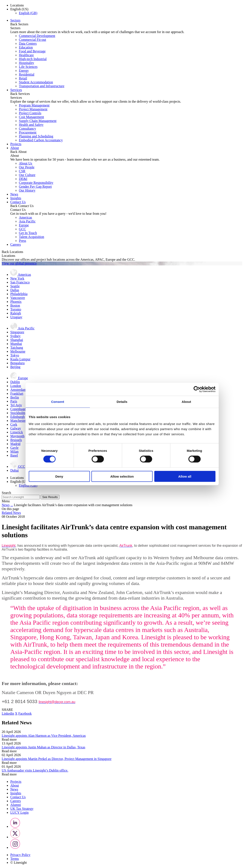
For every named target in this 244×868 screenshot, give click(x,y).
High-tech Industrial (33, 59)
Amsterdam (18, 390)
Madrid (15, 444)
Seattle (15, 286)
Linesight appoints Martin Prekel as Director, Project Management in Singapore (57, 759)
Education (26, 47)
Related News (11, 513)
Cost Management (31, 117)
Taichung (17, 348)
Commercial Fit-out (33, 40)
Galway (16, 428)
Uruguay (16, 317)
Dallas (15, 290)
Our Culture (27, 175)
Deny (59, 476)
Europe (24, 225)
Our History (27, 190)
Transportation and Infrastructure (42, 86)
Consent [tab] (58, 402)
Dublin (15, 382)
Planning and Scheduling (36, 136)
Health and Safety (31, 125)
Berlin (15, 397)
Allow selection (122, 476)
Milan (14, 452)
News (14, 194)
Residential (27, 74)
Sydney (15, 336)
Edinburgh (17, 417)
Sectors (15, 20)
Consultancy (27, 129)
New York (17, 278)
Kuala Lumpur (20, 359)
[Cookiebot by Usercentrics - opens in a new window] (197, 389)
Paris (14, 401)
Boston (15, 305)
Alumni (16, 805)
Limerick (17, 432)
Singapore (17, 332)
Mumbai (16, 344)
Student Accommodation (36, 82)
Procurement (28, 132)
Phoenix (16, 302)
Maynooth (17, 436)
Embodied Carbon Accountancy (41, 140)
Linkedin (8, 713)
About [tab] (186, 402)
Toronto (16, 309)
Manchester (18, 421)
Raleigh (16, 313)
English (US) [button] (19, 9)
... (12, 505)
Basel (14, 455)
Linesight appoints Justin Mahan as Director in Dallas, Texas (43, 747)
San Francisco (20, 282)
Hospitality (27, 63)
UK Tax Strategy (22, 809)
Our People (27, 167)
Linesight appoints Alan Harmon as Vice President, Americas (44, 736)
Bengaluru (17, 363)
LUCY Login (19, 812)
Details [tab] (122, 402)
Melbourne (18, 351)
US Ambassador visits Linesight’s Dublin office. (35, 770)
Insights (16, 198)
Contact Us (18, 202)
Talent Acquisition (32, 237)
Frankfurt (17, 394)
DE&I (23, 179)
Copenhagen (19, 409)
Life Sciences (28, 67)
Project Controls (30, 113)
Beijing (15, 367)
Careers (16, 244)
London (16, 386)
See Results (50, 497)
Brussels (16, 440)
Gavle (14, 448)
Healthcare (26, 55)
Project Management (33, 109)
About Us (26, 163)
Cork (14, 424)
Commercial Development (37, 36)
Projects (16, 144)
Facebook (25, 713)
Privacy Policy (20, 855)
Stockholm (18, 413)
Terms (15, 859)
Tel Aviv (16, 405)
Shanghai (17, 340)
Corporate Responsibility (36, 183)
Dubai (14, 470)
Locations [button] (17, 5)
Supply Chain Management (38, 121)
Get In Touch (28, 233)
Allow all (185, 476)
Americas (25, 217)
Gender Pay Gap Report (35, 187)
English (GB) (28, 13)
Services (16, 90)
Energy (24, 71)
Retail (23, 78)
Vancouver (18, 298)
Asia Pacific (27, 221)
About (15, 148)
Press (23, 241)
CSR (22, 171)
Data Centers (28, 43)
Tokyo (15, 355)
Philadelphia (19, 294)
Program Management (34, 105)
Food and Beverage (32, 51)
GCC (22, 229)
